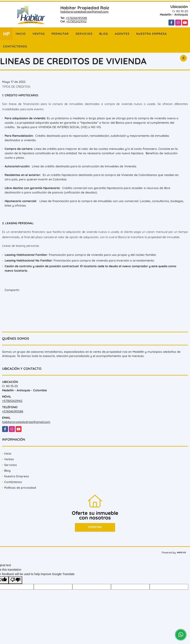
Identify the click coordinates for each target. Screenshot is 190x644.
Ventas (39, 34)
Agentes (122, 34)
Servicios (84, 34)
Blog (104, 34)
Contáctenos (15, 46)
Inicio (21, 34)
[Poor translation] (15, 580)
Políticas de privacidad (20, 488)
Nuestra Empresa (151, 34)
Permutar (60, 34)
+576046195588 (76, 18)
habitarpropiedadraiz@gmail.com (84, 12)
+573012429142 (76, 21)
